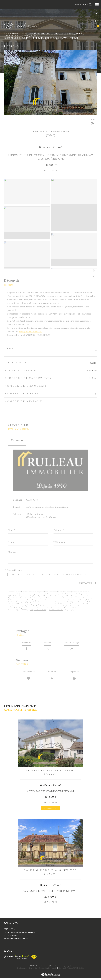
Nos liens (62, 970)
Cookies (81, 970)
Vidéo (92, 120)
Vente (79, 33)
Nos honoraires (22, 970)
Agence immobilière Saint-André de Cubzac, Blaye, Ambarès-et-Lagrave (39, 33)
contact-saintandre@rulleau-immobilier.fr (47, 507)
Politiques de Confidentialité (38, 610)
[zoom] (27, 181)
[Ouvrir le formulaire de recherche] (83, 5)
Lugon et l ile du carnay (16, 36)
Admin (55, 970)
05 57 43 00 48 (10, 931)
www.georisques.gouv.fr (30, 331)
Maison (34, 36)
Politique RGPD (72, 970)
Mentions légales (45, 970)
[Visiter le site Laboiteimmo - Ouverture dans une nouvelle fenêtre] (50, 974)
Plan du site (33, 970)
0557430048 (32, 500)
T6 (42, 36)
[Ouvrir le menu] (97, 5)
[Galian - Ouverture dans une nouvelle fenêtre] (8, 958)
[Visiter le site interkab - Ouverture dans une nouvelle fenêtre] (22, 958)
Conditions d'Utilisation (56, 610)
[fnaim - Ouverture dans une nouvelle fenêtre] (34, 958)
